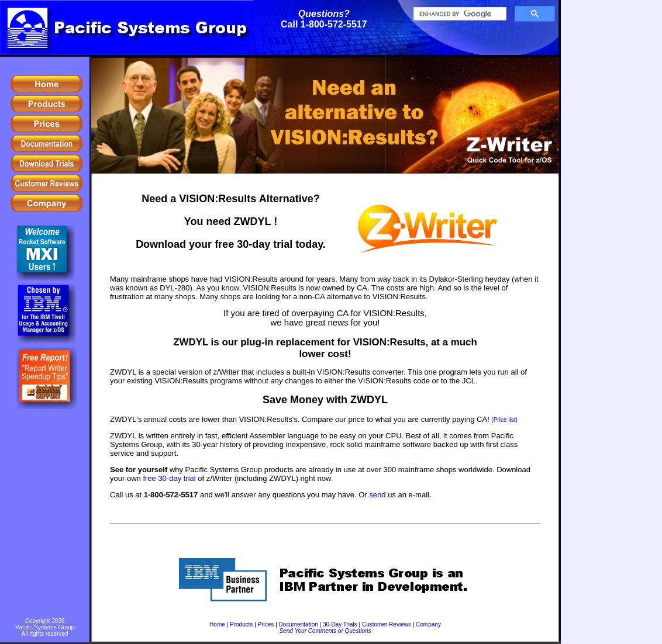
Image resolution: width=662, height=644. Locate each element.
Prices (266, 624)
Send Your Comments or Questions (325, 631)
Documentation (299, 624)
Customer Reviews (387, 624)
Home (217, 624)
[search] (459, 14)
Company (428, 624)
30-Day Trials (340, 624)
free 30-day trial (169, 478)
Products (241, 624)
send (377, 495)
